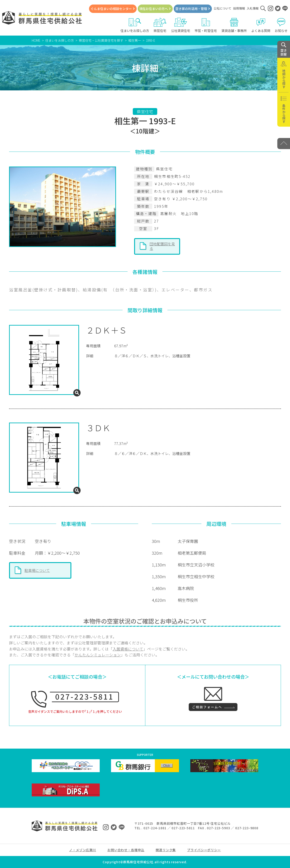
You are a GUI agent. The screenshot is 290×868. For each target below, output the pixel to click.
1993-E (151, 40)
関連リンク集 (166, 850)
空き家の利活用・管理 (191, 9)
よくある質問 (261, 25)
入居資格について (128, 649)
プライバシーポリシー (204, 850)
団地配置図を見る (162, 246)
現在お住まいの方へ (154, 9)
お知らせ (281, 25)
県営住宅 (160, 25)
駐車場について (37, 570)
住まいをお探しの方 (135, 25)
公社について (222, 8)
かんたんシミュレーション (98, 655)
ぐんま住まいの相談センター (111, 9)
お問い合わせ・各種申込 (126, 850)
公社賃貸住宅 (181, 25)
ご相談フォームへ (207, 707)
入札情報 (253, 8)
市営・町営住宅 (206, 25)
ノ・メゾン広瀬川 (83, 850)
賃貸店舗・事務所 (234, 25)
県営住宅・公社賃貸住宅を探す (101, 40)
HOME (36, 40)
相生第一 (135, 40)
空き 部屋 (284, 49)
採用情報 (239, 8)
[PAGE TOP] (284, 144)
